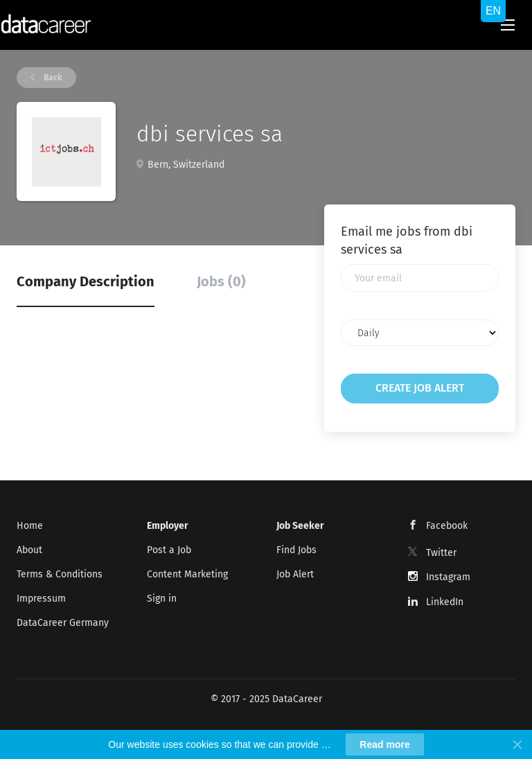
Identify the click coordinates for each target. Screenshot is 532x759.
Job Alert (295, 574)
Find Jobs (296, 550)
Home (30, 526)
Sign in (162, 599)
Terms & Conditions (60, 574)
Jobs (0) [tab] (221, 281)
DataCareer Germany (63, 623)
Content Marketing (187, 574)
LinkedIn (445, 602)
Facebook (447, 526)
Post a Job (169, 550)
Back (52, 78)
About (29, 550)
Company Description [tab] (86, 281)
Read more (384, 744)
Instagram (448, 577)
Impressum (41, 599)
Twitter (441, 553)
